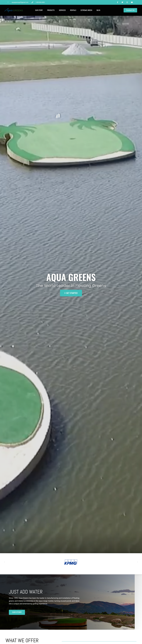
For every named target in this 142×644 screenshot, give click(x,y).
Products (51, 10)
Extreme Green (86, 10)
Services (62, 10)
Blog (98, 10)
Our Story (39, 10)
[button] (4, 562)
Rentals (73, 10)
